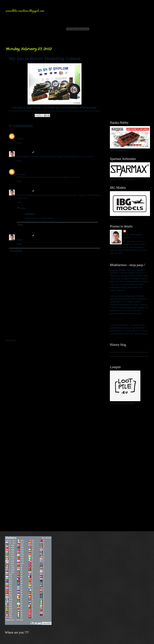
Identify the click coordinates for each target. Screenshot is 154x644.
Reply (19, 143)
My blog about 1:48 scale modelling (125, 358)
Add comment (16, 251)
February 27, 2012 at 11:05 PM (48, 191)
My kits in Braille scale (120, 354)
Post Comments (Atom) (27, 340)
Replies (23, 208)
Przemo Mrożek (24, 152)
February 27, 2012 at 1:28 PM (37, 134)
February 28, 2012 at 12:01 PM (49, 214)
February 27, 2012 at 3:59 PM (48, 152)
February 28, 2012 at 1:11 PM (48, 236)
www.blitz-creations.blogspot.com (25, 11)
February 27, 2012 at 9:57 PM (37, 170)
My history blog (117, 350)
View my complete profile (121, 257)
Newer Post (12, 334)
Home (55, 334)
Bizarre (20, 134)
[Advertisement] (129, 63)
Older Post (97, 334)
